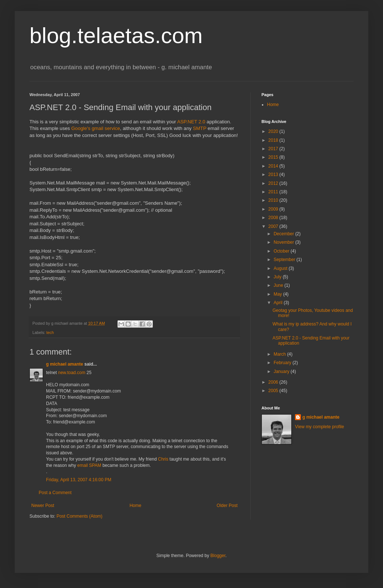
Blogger (218, 556)
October (282, 251)
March (280, 354)
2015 (274, 157)
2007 (274, 226)
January (282, 372)
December (284, 234)
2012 (274, 183)
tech (50, 332)
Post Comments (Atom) (79, 516)
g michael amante (65, 364)
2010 (274, 200)
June (279, 285)
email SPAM (89, 465)
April (279, 303)
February (283, 363)
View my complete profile (319, 427)
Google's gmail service (96, 128)
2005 (274, 391)
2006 (274, 382)
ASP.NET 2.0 (191, 122)
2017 (274, 149)
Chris (163, 459)
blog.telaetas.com (116, 36)
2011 (274, 192)
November (284, 242)
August (281, 268)
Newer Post (43, 506)
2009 (274, 209)
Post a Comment (55, 493)
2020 (274, 131)
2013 (274, 175)
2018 (274, 140)
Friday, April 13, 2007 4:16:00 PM (79, 480)
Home (136, 506)
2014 (274, 166)
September (285, 260)
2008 (274, 218)
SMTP (200, 128)
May (278, 294)
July (278, 277)
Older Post (227, 506)
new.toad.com (72, 373)
